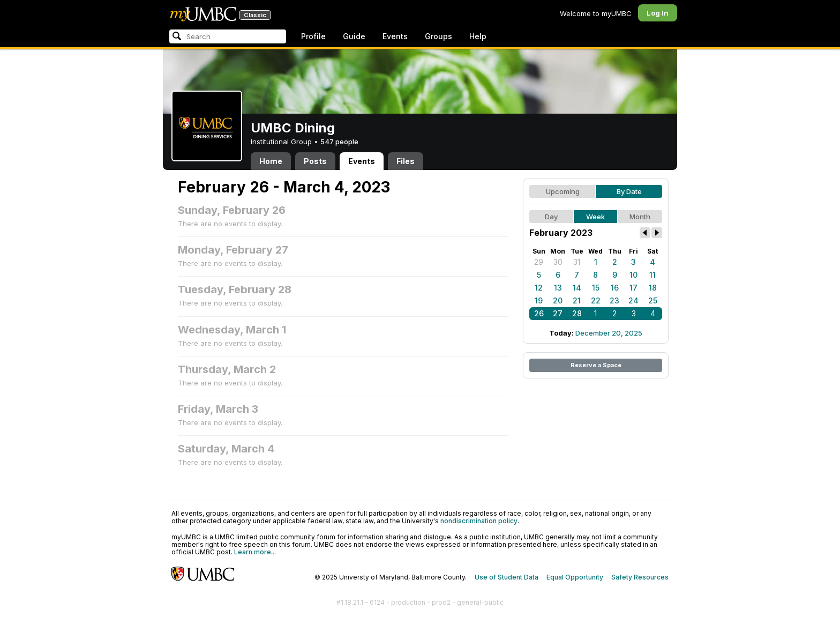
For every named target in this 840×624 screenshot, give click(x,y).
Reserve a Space (596, 365)
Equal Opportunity (575, 577)
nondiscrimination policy (479, 521)
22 (596, 300)
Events (395, 36)
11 (652, 275)
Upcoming (563, 191)
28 (577, 313)
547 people (339, 142)
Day (551, 217)
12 (539, 288)
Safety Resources (640, 577)
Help (478, 36)
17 (633, 288)
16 (615, 288)
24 (633, 300)
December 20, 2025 (609, 333)
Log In (658, 13)
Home (271, 161)
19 (539, 300)
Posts (315, 161)
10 (633, 275)
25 (653, 300)
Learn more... (255, 552)
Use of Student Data (507, 577)
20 (558, 300)
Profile (313, 36)
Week (595, 217)
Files (406, 161)
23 (614, 300)
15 (596, 288)
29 (539, 262)
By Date (629, 191)
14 (577, 288)
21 (577, 300)
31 (577, 262)
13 (558, 288)
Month (640, 217)
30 (558, 262)
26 (539, 313)
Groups (438, 36)
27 (558, 313)
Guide (354, 36)
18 (653, 288)
